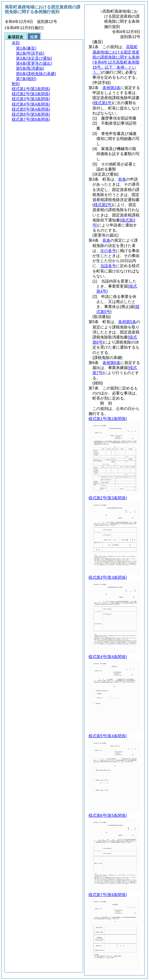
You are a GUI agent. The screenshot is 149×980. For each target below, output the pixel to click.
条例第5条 (127, 322)
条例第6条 (111, 363)
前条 (122, 179)
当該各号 (108, 266)
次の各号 (108, 251)
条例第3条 (111, 88)
